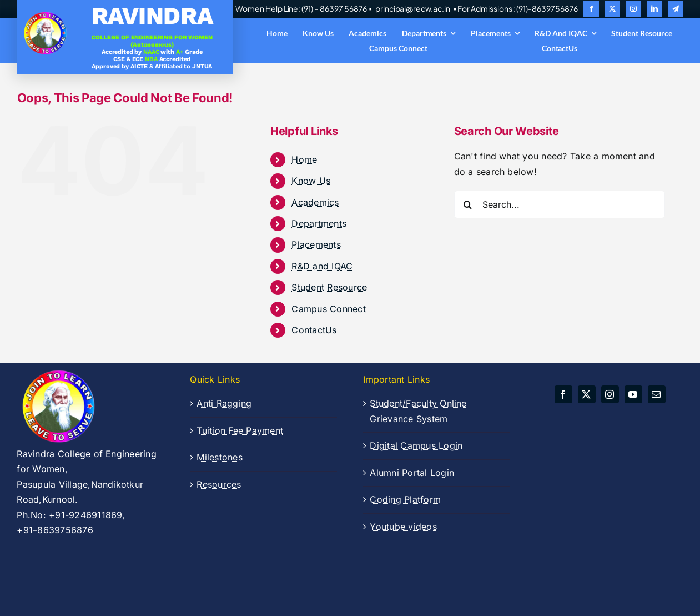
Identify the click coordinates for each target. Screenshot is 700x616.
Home (304, 159)
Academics (315, 202)
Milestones (219, 457)
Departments (319, 223)
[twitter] (612, 9)
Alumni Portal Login (412, 473)
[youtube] (633, 394)
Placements (316, 244)
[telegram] (676, 9)
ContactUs (314, 330)
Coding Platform (405, 499)
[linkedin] (654, 9)
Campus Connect (328, 309)
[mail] (657, 394)
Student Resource (329, 287)
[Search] (468, 204)
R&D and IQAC (322, 266)
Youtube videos (403, 527)
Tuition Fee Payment (240, 430)
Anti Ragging (224, 403)
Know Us (311, 181)
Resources (219, 484)
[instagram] (633, 9)
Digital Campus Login (416, 445)
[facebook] (591, 9)
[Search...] (560, 204)
